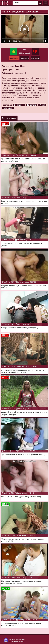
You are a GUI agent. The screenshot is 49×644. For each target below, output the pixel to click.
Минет (42, 105)
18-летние (31, 105)
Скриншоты (25, 58)
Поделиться (35, 58)
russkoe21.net (21, 639)
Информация (14, 58)
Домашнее (19, 105)
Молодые (8, 108)
